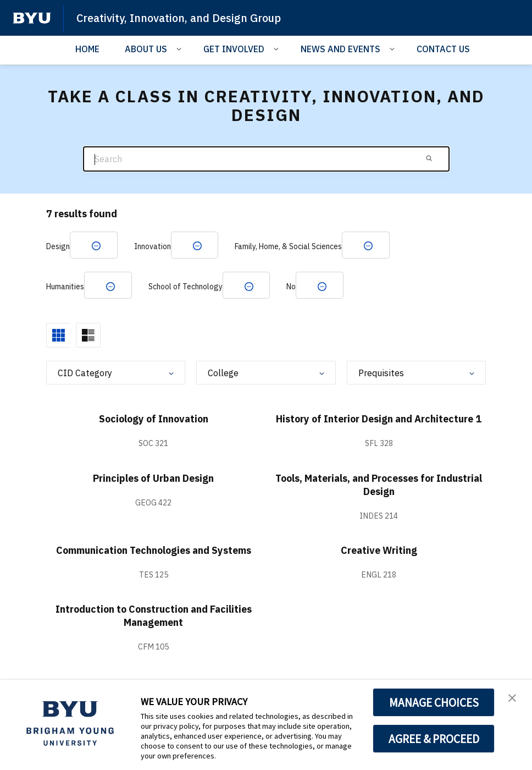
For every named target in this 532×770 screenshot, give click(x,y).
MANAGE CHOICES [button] (434, 702)
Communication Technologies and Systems (153, 573)
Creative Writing (379, 567)
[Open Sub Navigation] (181, 48)
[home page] (32, 18)
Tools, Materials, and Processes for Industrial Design (379, 501)
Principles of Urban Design (153, 495)
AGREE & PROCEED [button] (434, 739)
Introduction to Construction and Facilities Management (153, 645)
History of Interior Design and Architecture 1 (379, 429)
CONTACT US (443, 49)
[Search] (266, 159)
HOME (87, 49)
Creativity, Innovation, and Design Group (186, 18)
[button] (514, 700)
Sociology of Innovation (154, 422)
